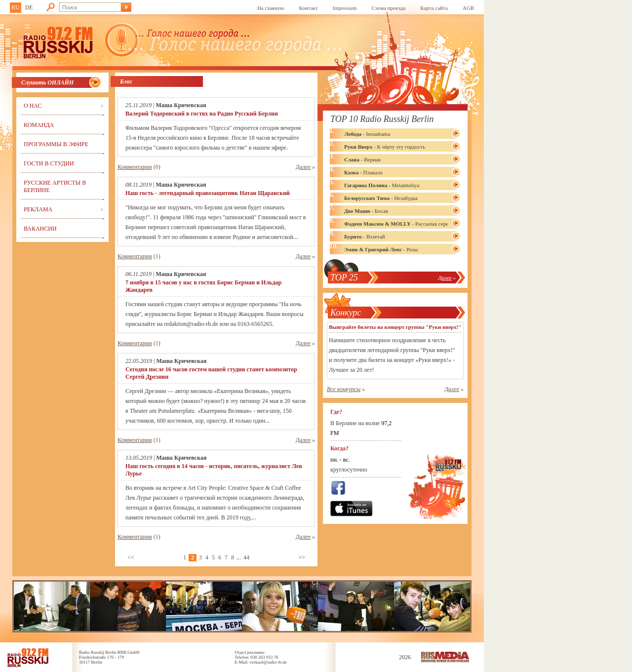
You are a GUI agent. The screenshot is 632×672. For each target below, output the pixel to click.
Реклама (38, 209)
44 (246, 557)
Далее (303, 167)
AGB (468, 8)
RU (16, 7)
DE (29, 7)
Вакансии (40, 229)
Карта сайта (434, 8)
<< (131, 557)
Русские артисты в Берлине (55, 186)
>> (302, 557)
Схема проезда (389, 8)
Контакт (309, 8)
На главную (271, 8)
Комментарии (135, 167)
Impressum (345, 8)
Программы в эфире (56, 144)
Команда (39, 125)
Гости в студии (49, 163)
